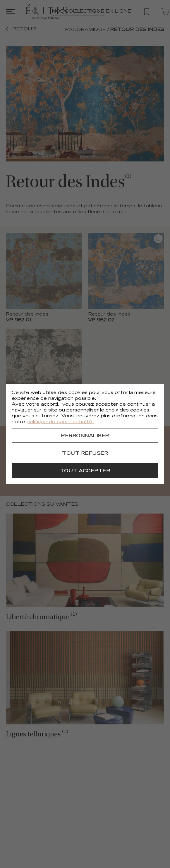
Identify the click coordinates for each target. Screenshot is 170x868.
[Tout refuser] (85, 453)
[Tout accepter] (85, 471)
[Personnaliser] (85, 435)
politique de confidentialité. (60, 422)
